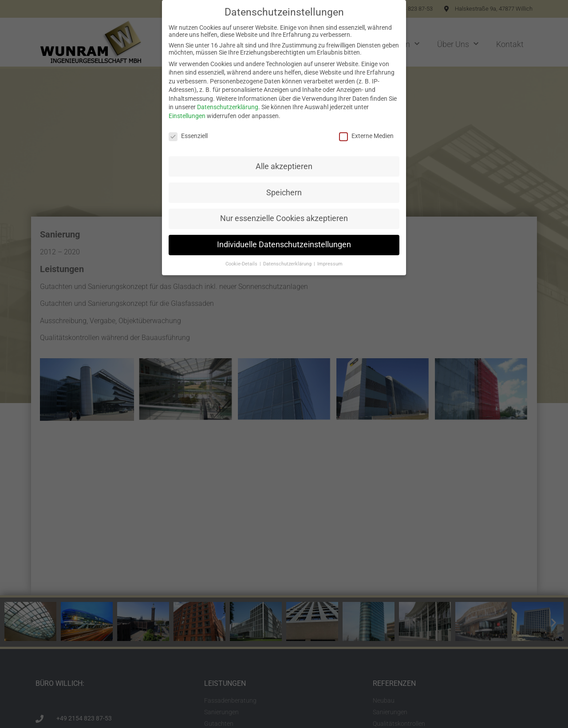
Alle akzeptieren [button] (284, 166)
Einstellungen (187, 116)
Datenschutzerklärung (228, 107)
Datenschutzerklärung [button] (288, 264)
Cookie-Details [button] (242, 264)
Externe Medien (366, 136)
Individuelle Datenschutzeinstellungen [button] (284, 245)
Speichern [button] (284, 193)
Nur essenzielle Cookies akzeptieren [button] (284, 218)
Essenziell (188, 136)
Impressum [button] (330, 264)
